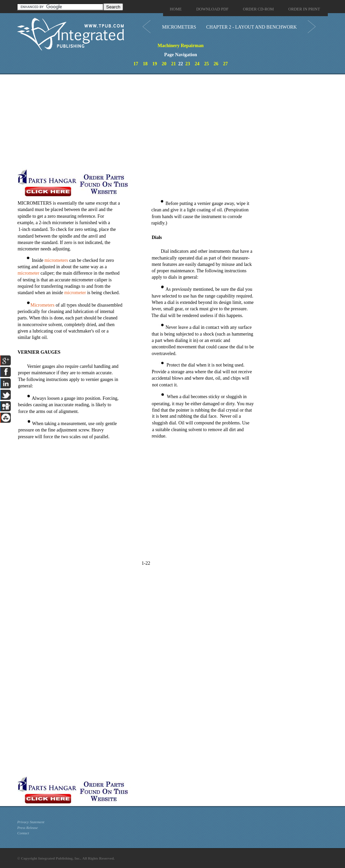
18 (145, 64)
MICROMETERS (179, 27)
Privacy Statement (31, 822)
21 (174, 64)
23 (188, 64)
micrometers (56, 260)
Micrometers (42, 305)
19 (155, 64)
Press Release (27, 828)
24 (197, 64)
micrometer (28, 273)
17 (136, 64)
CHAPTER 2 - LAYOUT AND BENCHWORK (252, 27)
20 (164, 64)
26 (216, 64)
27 (225, 64)
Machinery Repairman (181, 46)
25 (207, 64)
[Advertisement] (160, 121)
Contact (23, 833)
